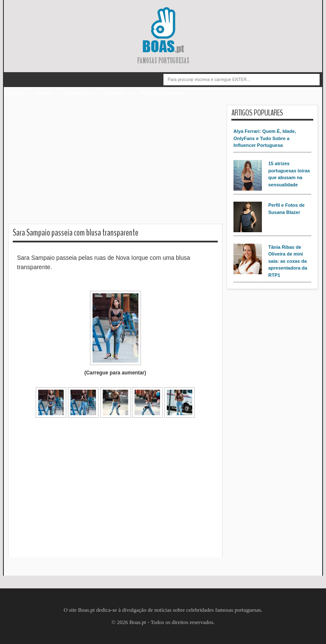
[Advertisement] (115, 164)
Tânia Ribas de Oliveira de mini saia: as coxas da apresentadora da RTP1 (288, 261)
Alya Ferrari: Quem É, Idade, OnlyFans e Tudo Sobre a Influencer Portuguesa (265, 138)
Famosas (115, 93)
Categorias (78, 93)
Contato (45, 93)
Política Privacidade (163, 93)
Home (17, 93)
